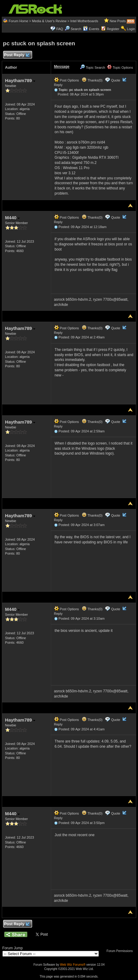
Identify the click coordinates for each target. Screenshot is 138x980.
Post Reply (17, 55)
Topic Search (92, 68)
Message (62, 67)
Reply (58, 85)
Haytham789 (20, 80)
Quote (116, 80)
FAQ (60, 29)
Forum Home (19, 21)
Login (131, 29)
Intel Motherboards (84, 21)
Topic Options (120, 68)
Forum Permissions (121, 951)
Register (113, 29)
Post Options (67, 80)
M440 (13, 218)
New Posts (118, 21)
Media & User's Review (49, 21)
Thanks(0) (92, 80)
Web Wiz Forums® (73, 965)
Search (76, 29)
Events (91, 29)
